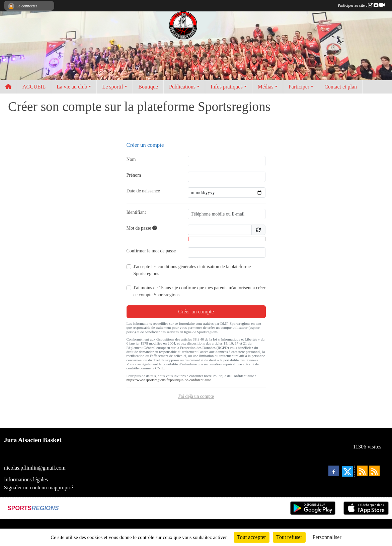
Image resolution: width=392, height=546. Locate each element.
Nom (131, 159)
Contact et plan (341, 87)
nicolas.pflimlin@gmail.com (35, 468)
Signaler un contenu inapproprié (38, 488)
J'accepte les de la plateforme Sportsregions (192, 270)
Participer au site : (361, 5)
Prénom (134, 175)
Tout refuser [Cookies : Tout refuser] (289, 537)
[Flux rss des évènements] (374, 471)
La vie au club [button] (72, 87)
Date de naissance (143, 191)
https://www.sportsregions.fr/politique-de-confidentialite (169, 380)
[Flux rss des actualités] (362, 471)
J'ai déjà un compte (196, 396)
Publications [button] (182, 87)
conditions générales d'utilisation (188, 267)
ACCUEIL (34, 87)
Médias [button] (266, 87)
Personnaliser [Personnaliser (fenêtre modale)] (327, 537)
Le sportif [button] (113, 87)
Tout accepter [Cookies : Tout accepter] (251, 537)
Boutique (148, 87)
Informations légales (26, 479)
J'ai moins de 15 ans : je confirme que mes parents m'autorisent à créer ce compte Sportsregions (200, 291)
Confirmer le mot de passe (151, 251)
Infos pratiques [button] (227, 87)
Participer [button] (299, 87)
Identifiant (136, 212)
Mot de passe (142, 228)
